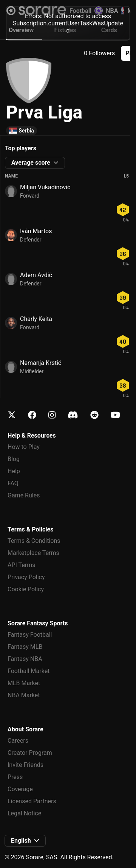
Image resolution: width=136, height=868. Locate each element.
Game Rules (24, 495)
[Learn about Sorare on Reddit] (94, 415)
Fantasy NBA (25, 659)
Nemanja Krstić (41, 363)
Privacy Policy (26, 577)
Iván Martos (36, 231)
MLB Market (24, 683)
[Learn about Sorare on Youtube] (115, 415)
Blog (14, 459)
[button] (35, 163)
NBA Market (24, 695)
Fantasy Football (30, 635)
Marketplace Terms (33, 553)
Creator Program (30, 753)
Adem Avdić (36, 275)
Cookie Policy (26, 589)
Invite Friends (25, 765)
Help (14, 471)
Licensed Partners (32, 801)
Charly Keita (36, 319)
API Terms (22, 565)
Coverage (20, 789)
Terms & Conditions (34, 541)
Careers (18, 741)
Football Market (29, 671)
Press (15, 777)
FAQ (13, 483)
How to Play (24, 447)
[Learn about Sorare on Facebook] (32, 415)
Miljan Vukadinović (45, 187)
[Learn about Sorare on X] (12, 415)
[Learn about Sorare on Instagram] (52, 415)
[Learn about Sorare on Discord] (73, 415)
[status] (68, 22)
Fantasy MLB (25, 647)
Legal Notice (24, 813)
